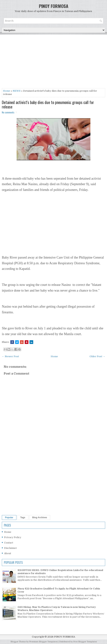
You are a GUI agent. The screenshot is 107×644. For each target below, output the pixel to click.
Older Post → (97, 356)
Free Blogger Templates (85, 642)
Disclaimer (11, 548)
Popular (9, 517)
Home (7, 91)
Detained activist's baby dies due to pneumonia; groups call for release (48, 104)
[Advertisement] (53, 62)
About (8, 553)
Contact (9, 543)
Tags (23, 517)
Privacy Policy (13, 537)
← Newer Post (10, 356)
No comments (8, 112)
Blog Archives (40, 517)
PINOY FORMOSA (54, 6)
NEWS (17, 91)
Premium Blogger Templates (43, 642)
